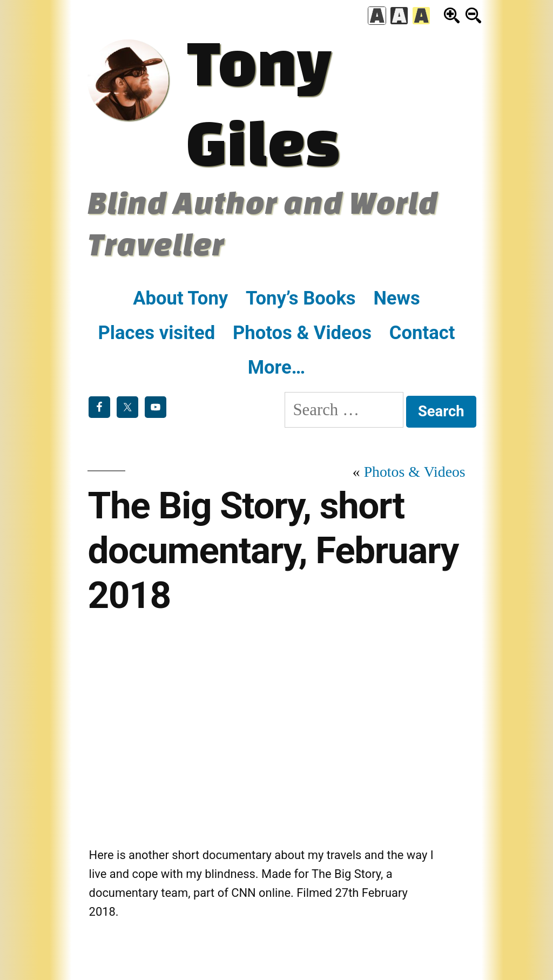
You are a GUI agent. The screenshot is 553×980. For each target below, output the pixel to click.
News (396, 298)
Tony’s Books (301, 298)
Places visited (157, 333)
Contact (422, 333)
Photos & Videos (302, 333)
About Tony (180, 298)
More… (277, 367)
